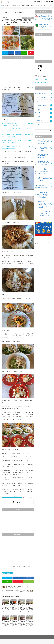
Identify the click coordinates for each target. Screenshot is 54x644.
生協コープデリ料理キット (45, 1)
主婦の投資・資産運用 (41, 92)
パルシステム (39, 99)
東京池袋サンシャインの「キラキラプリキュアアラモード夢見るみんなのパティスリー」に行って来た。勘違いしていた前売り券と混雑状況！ (43, 195)
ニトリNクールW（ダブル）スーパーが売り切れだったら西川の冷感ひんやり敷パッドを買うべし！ (43, 203)
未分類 (38, 121)
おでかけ (38, 117)
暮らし (38, 110)
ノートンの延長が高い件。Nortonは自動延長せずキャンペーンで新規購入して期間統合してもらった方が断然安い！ (44, 18)
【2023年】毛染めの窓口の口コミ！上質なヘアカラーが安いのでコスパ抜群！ (43, 172)
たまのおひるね (12, 642)
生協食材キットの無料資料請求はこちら (11, 498)
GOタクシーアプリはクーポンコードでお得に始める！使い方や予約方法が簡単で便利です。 (43, 138)
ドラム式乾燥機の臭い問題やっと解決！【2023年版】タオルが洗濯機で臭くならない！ (43, 151)
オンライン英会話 (40, 95)
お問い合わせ (5, 638)
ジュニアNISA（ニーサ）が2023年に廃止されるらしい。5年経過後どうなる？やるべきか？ (43, 179)
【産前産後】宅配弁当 (41, 103)
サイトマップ (28, 638)
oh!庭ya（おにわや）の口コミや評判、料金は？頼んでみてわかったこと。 (45, 25)
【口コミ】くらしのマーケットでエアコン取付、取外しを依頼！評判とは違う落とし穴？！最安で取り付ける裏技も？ (43, 165)
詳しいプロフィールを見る (41, 78)
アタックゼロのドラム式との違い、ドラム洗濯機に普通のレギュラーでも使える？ (43, 144)
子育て (35, 1)
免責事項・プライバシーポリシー (16, 638)
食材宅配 (38, 1)
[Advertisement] (18, 74)
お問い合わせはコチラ (40, 81)
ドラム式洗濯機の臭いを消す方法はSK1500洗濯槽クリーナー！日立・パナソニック (43, 157)
